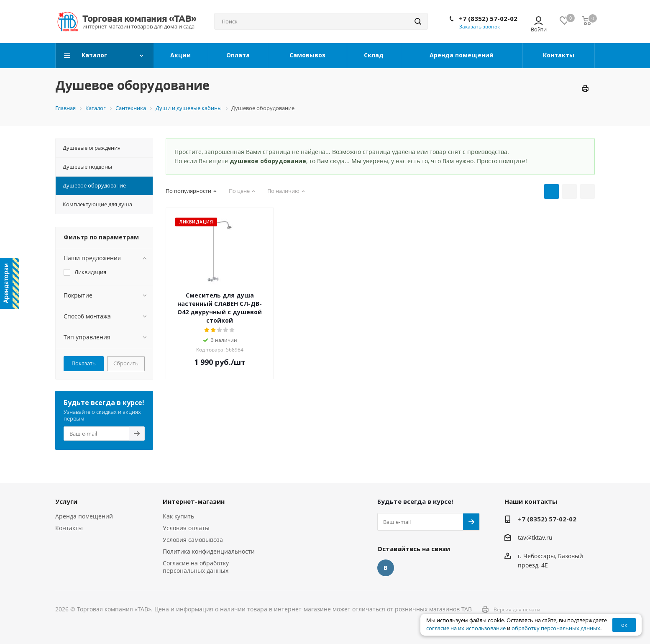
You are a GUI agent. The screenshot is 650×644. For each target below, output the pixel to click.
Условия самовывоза (193, 540)
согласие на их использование (466, 628)
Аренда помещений (84, 516)
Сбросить (126, 363)
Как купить (178, 516)
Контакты (69, 528)
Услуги (66, 501)
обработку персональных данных (556, 628)
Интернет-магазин (194, 501)
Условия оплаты (186, 528)
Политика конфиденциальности (209, 551)
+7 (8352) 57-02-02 (488, 18)
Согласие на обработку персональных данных (196, 567)
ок (624, 625)
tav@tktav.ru (535, 538)
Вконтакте (386, 568)
